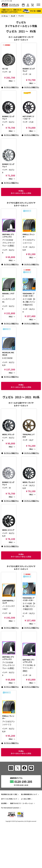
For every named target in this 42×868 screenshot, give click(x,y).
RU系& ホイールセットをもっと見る (21, 789)
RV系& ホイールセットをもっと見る (21, 405)
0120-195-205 (23, 819)
